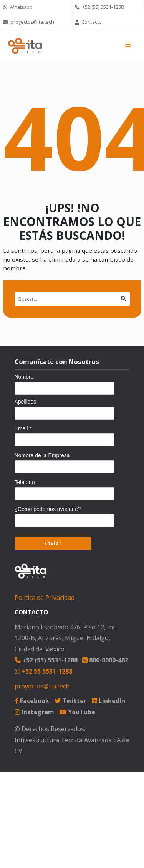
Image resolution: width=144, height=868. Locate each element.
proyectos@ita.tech (42, 686)
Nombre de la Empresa (42, 455)
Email (23, 428)
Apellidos (26, 402)
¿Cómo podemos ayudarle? (48, 509)
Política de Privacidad (45, 598)
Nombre (24, 377)
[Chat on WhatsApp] (36, 7)
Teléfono (25, 482)
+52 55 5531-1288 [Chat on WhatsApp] (43, 671)
